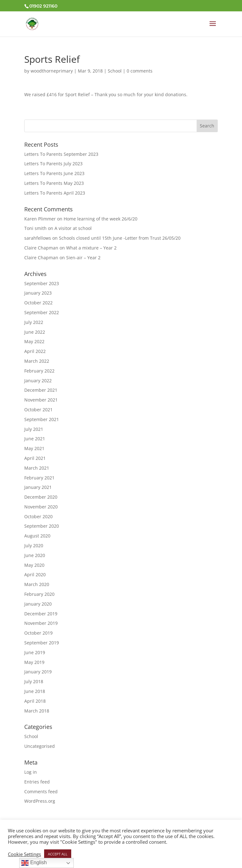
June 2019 (35, 652)
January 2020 (38, 604)
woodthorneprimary (52, 71)
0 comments (140, 71)
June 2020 (35, 555)
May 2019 (34, 662)
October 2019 (38, 633)
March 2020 (37, 584)
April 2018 (35, 701)
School (115, 71)
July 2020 (34, 545)
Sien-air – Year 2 (83, 258)
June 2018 (35, 691)
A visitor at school (73, 228)
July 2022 (34, 322)
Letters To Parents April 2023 (55, 193)
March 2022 (37, 361)
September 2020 (42, 526)
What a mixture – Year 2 (91, 248)
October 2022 (38, 303)
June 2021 (35, 439)
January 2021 (38, 487)
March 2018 (37, 711)
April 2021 (35, 458)
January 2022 (38, 381)
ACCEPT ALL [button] (58, 854)
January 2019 (38, 672)
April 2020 (35, 575)
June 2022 (35, 332)
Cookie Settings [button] (24, 854)
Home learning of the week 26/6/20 (101, 219)
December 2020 (41, 497)
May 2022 (34, 341)
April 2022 (35, 351)
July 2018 (34, 681)
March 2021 (37, 468)
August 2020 (37, 536)
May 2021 (34, 448)
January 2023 (38, 293)
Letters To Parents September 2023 (61, 154)
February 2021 (39, 478)
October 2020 (38, 516)
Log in (31, 772)
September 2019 (42, 643)
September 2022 (42, 312)
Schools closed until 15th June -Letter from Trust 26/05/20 (120, 238)
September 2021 (42, 419)
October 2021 (38, 410)
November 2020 (41, 507)
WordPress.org (40, 801)
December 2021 (41, 390)
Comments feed (41, 792)
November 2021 (41, 400)
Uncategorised (40, 746)
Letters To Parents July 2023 (53, 164)
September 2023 (42, 283)
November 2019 (41, 623)
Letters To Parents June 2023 (54, 173)
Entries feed (37, 782)
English (34, 863)
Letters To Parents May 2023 (54, 183)
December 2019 (41, 614)
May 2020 (34, 565)
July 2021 (34, 429)
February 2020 (39, 594)
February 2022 (39, 371)
